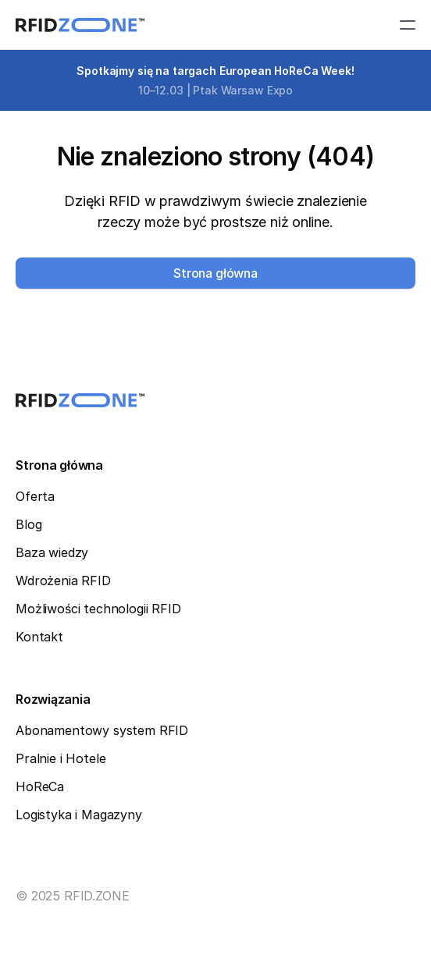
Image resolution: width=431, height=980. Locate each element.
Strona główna (59, 465)
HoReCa (40, 786)
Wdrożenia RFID (63, 581)
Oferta (35, 496)
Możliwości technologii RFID (98, 609)
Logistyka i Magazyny (79, 815)
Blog (28, 524)
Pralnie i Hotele (61, 758)
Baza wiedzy (52, 552)
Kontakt (39, 637)
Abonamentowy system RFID (102, 730)
